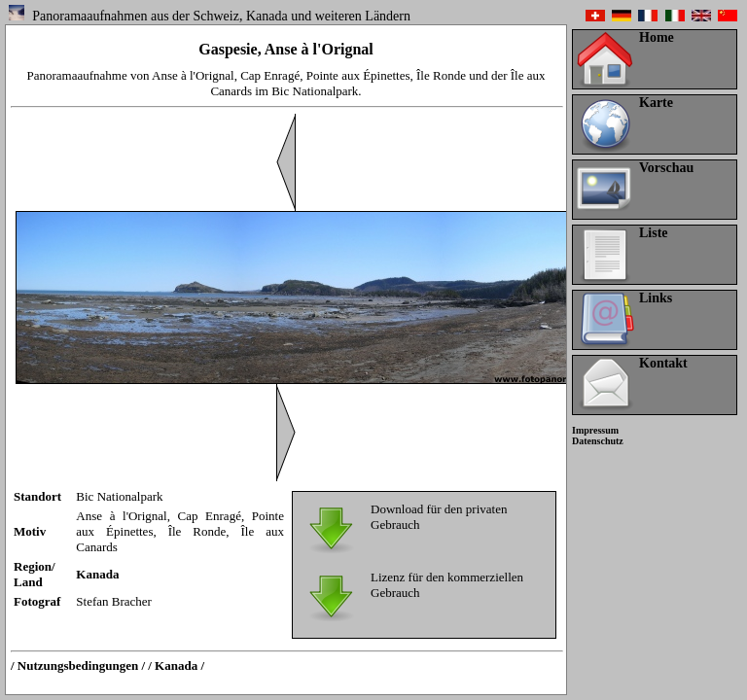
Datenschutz (598, 441)
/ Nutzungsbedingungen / (78, 665)
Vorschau (666, 168)
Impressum (595, 430)
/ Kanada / (176, 665)
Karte (656, 103)
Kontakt (663, 363)
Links (656, 298)
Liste (654, 233)
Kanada (97, 574)
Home (657, 37)
